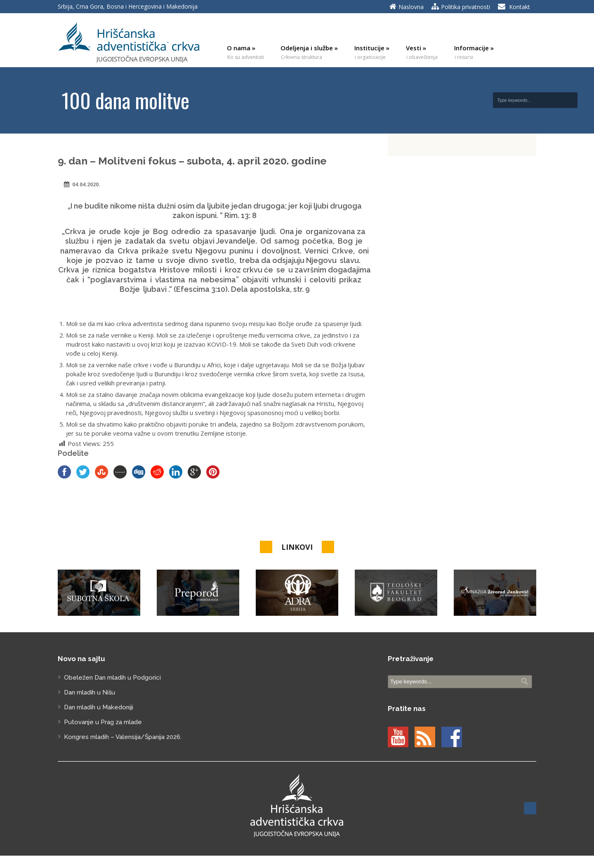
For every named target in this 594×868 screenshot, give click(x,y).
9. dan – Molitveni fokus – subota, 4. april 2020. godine (192, 161)
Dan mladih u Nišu (90, 692)
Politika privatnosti (466, 7)
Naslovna (411, 7)
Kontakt (520, 7)
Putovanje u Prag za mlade (103, 722)
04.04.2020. (86, 184)
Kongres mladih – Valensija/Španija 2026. (123, 737)
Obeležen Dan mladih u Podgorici (112, 678)
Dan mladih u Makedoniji (99, 707)
